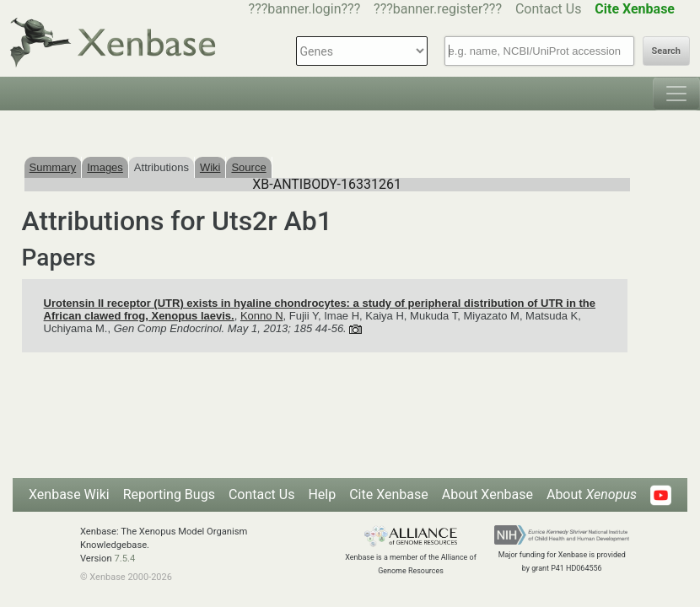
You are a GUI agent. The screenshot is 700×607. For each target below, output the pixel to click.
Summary (53, 167)
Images (105, 167)
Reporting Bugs (169, 494)
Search (666, 51)
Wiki (210, 167)
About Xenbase (487, 494)
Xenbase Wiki (69, 494)
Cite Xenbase (389, 494)
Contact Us (549, 9)
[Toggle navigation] (676, 94)
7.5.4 (124, 559)
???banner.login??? (305, 9)
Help (322, 494)
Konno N (262, 316)
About (592, 494)
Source (248, 167)
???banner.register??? (438, 9)
